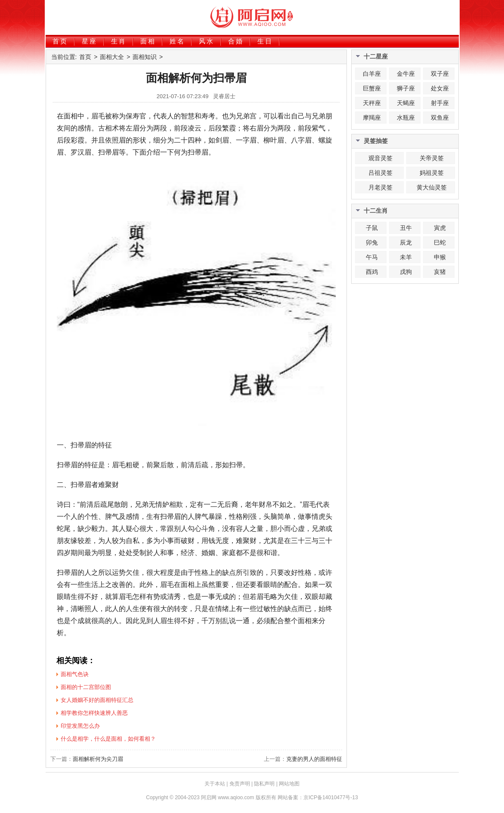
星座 (90, 41)
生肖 (119, 41)
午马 (372, 257)
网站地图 (289, 784)
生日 (265, 41)
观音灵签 (380, 158)
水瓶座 (406, 118)
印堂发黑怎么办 (80, 726)
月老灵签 (380, 187)
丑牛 (406, 228)
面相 (148, 41)
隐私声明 (264, 784)
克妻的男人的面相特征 (314, 759)
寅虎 (440, 228)
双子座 (440, 74)
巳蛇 (440, 242)
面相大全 (112, 57)
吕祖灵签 (380, 173)
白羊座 (372, 74)
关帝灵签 (432, 158)
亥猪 (440, 272)
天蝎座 (406, 103)
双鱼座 (440, 118)
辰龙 (406, 242)
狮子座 (406, 88)
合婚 (236, 41)
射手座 (440, 103)
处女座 (440, 88)
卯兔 (372, 242)
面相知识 (145, 57)
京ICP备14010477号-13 (331, 797)
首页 (60, 41)
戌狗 (406, 272)
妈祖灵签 (432, 173)
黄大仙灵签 (432, 187)
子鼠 (372, 228)
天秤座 (372, 103)
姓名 (177, 41)
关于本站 (215, 784)
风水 (207, 41)
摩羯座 (372, 118)
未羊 (406, 257)
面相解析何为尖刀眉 (98, 759)
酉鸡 (372, 272)
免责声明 (240, 784)
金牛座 (406, 74)
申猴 (440, 257)
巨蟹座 (372, 88)
